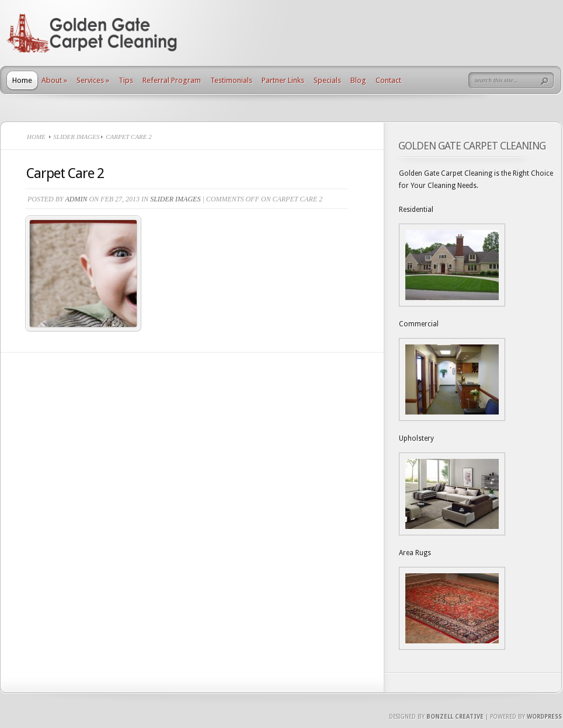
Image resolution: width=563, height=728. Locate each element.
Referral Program (172, 80)
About (54, 80)
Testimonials (231, 80)
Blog (358, 80)
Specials (327, 80)
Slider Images (76, 137)
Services (93, 80)
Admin (76, 199)
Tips (126, 80)
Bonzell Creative (455, 717)
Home (22, 80)
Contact (388, 80)
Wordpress (544, 717)
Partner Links (283, 80)
